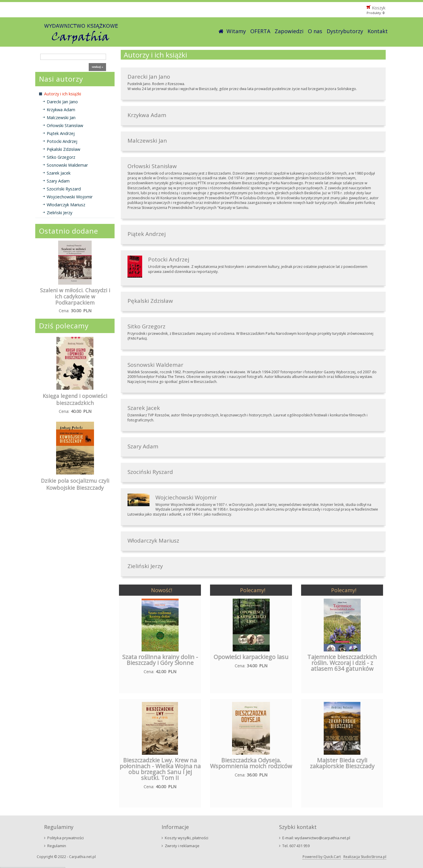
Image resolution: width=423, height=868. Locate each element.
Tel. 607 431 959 (296, 846)
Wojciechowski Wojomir (70, 197)
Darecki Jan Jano (62, 102)
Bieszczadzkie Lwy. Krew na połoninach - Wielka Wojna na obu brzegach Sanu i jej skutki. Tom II (160, 769)
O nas (315, 31)
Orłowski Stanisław (65, 125)
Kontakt (378, 31)
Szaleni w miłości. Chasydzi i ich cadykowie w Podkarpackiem (75, 296)
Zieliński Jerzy (59, 213)
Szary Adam (58, 181)
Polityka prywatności (66, 838)
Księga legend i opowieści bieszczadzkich (75, 399)
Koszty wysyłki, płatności (187, 838)
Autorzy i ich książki (63, 94)
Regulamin (57, 846)
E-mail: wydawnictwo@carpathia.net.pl (316, 838)
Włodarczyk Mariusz (66, 205)
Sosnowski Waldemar (67, 165)
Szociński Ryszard (64, 189)
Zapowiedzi (289, 31)
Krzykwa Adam (61, 110)
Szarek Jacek (59, 173)
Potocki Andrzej (62, 141)
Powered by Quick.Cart (322, 857)
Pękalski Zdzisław (63, 149)
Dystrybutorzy (345, 31)
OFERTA (260, 31)
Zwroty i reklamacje (182, 846)
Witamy (236, 31)
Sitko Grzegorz (61, 157)
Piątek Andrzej (61, 133)
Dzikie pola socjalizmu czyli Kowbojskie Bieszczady (75, 484)
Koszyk (379, 8)
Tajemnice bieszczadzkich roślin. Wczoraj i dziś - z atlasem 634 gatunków (342, 663)
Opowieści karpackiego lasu (251, 657)
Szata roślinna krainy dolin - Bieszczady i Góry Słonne (160, 660)
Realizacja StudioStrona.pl (365, 857)
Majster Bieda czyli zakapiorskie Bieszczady (342, 763)
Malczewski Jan (61, 118)
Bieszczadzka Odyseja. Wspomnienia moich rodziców (251, 763)
